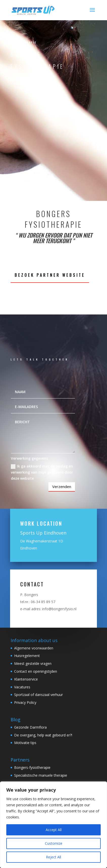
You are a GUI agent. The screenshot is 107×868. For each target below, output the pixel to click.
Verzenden (62, 486)
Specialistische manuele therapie (41, 775)
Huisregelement (27, 656)
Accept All (54, 830)
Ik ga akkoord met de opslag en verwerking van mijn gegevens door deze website (42, 472)
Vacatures (22, 687)
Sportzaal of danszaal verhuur (38, 695)
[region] (54, 825)
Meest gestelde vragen (33, 663)
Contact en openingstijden (36, 671)
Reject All (54, 857)
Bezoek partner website (50, 275)
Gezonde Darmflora (30, 727)
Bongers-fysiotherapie (32, 767)
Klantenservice (26, 679)
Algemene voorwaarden (34, 648)
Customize (54, 843)
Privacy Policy (25, 702)
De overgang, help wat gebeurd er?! (43, 735)
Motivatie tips (25, 743)
